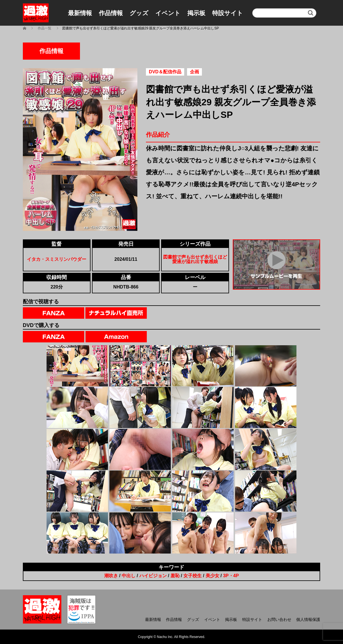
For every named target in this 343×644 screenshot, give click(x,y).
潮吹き (111, 576)
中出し (129, 576)
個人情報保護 (308, 619)
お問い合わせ (279, 619)
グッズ (139, 13)
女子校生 (192, 576)
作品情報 (111, 13)
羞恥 (175, 576)
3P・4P (231, 576)
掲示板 (196, 13)
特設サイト (228, 13)
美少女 (212, 576)
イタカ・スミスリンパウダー (57, 259)
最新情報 (80, 13)
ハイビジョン (153, 576)
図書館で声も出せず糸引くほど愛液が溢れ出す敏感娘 (195, 259)
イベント (168, 13)
